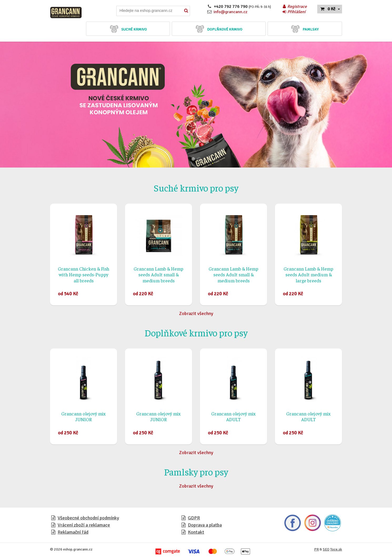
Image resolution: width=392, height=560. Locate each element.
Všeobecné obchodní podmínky (88, 518)
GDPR (194, 518)
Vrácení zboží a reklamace (84, 525)
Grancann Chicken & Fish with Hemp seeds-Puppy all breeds (84, 274)
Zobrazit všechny (196, 313)
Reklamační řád (73, 532)
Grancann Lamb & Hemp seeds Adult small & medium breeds (159, 274)
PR (316, 549)
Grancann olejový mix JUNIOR (84, 416)
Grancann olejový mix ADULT (233, 416)
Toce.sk (336, 549)
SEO (326, 549)
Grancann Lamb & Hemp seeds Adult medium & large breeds (308, 274)
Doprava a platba (205, 525)
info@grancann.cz (230, 12)
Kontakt (196, 532)
